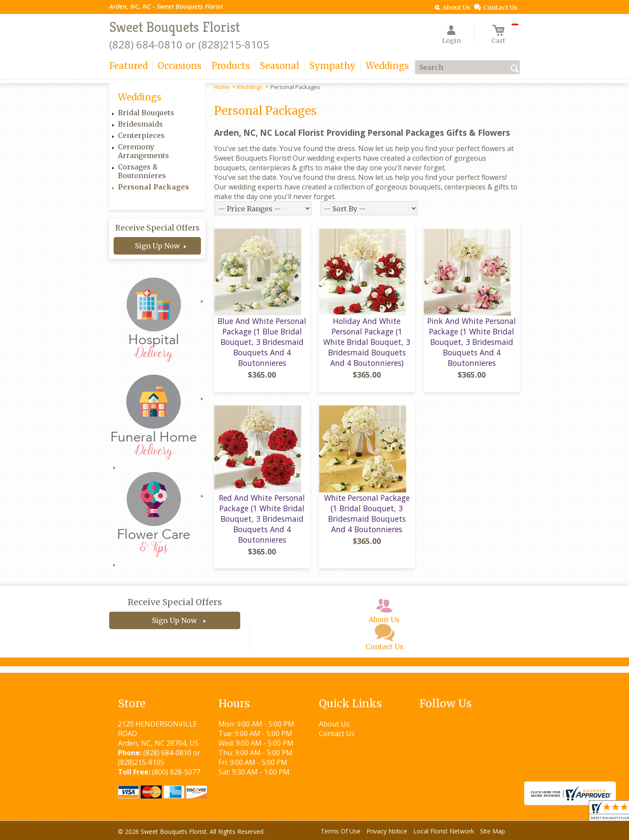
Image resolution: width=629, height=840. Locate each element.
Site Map (492, 831)
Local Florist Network (444, 831)
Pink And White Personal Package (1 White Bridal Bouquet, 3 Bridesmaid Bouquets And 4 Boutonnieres (472, 342)
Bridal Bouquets (146, 113)
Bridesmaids (140, 124)
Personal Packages (154, 187)
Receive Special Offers (157, 228)
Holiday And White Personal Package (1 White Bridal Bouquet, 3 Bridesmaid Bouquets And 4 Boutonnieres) (367, 342)
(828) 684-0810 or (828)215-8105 (189, 44)
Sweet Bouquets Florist (175, 27)
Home (222, 87)
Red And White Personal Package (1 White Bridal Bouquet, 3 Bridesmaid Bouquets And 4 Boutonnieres (262, 519)
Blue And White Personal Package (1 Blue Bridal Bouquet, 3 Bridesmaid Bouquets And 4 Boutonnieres (262, 342)
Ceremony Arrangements (143, 151)
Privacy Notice (387, 831)
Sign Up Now (157, 246)
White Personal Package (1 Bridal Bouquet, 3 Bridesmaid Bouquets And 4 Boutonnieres (367, 513)
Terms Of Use (340, 831)
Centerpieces (141, 135)
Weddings (250, 87)
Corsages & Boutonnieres (142, 171)
